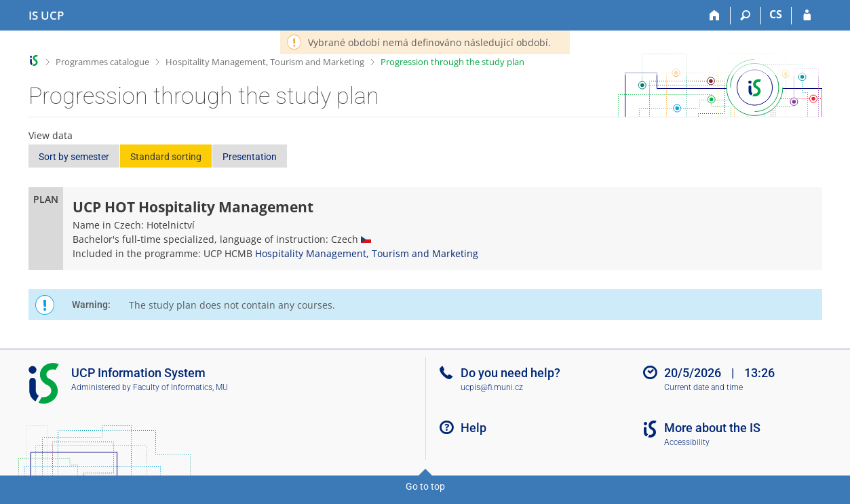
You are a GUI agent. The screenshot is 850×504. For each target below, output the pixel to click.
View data (51, 135)
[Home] (715, 16)
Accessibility (687, 442)
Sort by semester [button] (74, 157)
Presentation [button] (250, 157)
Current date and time (703, 387)
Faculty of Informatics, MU (180, 387)
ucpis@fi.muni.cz (492, 387)
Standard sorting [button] (166, 157)
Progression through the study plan (452, 62)
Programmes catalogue (102, 62)
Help (474, 428)
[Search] (746, 16)
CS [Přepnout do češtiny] (776, 14)
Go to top (425, 486)
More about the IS (712, 428)
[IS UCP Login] (807, 16)
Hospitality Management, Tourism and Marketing (265, 62)
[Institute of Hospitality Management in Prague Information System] (46, 16)
